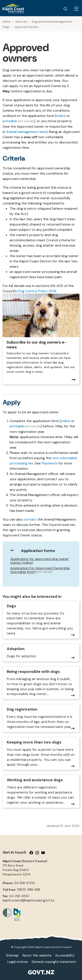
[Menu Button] (76, 9)
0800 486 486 (29, 890)
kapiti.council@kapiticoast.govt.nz (29, 900)
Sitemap (12, 955)
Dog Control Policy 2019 (37, 291)
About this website (37, 955)
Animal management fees (26, 132)
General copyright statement (54, 962)
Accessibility (65, 955)
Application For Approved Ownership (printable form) (40, 570)
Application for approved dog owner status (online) (40, 561)
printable (10, 121)
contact (30, 519)
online (61, 116)
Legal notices (18, 962)
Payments (50, 463)
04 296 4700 (24, 883)
